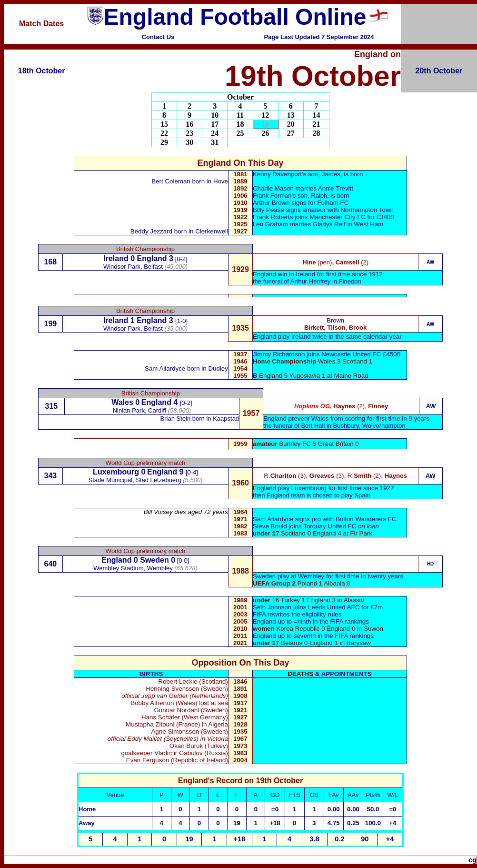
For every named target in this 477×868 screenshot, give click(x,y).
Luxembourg (116, 472)
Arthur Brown (271, 203)
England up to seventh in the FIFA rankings (313, 636)
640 (51, 564)
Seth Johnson (272, 607)
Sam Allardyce (165, 368)
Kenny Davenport (277, 174)
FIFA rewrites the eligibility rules (297, 614)
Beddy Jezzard (151, 231)
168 (51, 262)
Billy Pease (268, 210)
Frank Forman (272, 196)
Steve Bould (270, 526)
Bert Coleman (171, 181)
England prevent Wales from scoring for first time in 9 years (346, 419)
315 (52, 406)
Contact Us (158, 37)
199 (51, 324)
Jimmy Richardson (279, 354)
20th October (439, 71)
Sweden (154, 560)
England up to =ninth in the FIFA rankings (311, 621)
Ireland (116, 258)
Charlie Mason (273, 188)
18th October (42, 71)
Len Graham (270, 224)
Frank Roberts (274, 217)
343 (51, 476)
